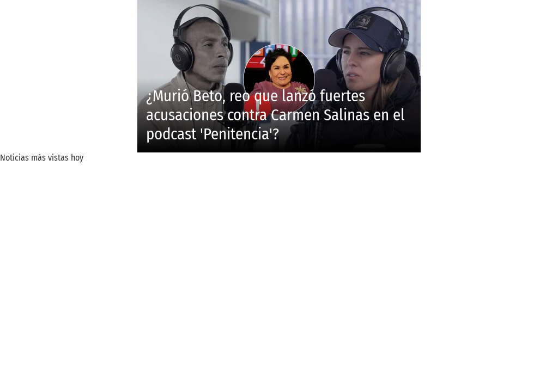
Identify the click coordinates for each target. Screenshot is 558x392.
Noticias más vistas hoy (42, 158)
